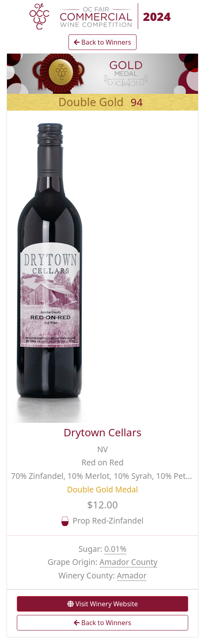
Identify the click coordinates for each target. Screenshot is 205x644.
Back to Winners (102, 42)
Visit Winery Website (102, 604)
